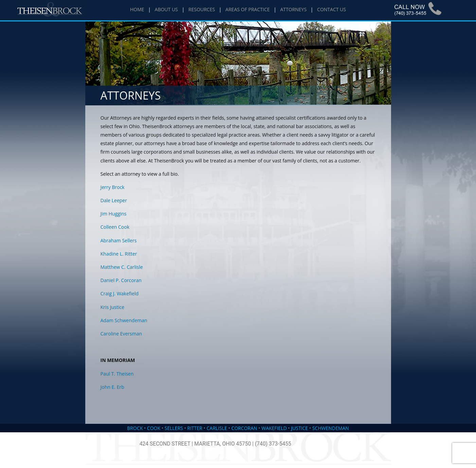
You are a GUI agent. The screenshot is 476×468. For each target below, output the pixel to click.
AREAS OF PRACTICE (248, 9)
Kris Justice (112, 307)
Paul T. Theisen (117, 374)
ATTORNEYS (294, 9)
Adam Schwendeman (124, 320)
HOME (137, 9)
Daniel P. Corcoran (121, 280)
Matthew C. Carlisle (122, 267)
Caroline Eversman (121, 334)
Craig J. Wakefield (120, 293)
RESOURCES (202, 9)
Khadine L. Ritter (119, 254)
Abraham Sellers (119, 240)
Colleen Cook (115, 227)
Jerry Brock (113, 187)
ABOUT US (166, 9)
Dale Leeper (114, 200)
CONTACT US (331, 9)
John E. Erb (112, 387)
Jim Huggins (114, 214)
